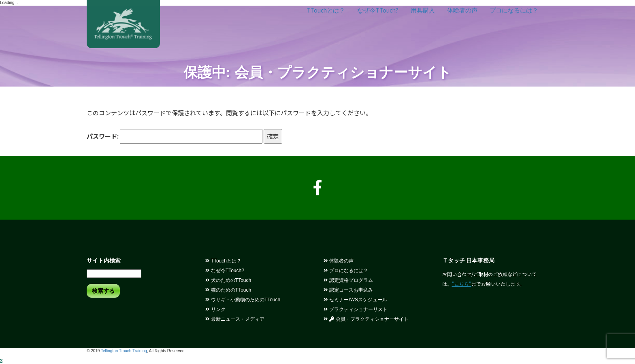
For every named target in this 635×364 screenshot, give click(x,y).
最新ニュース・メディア (235, 319)
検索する (103, 291)
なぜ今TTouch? (378, 10)
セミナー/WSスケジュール (355, 300)
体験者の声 (462, 10)
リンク (215, 309)
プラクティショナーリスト (356, 309)
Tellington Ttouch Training (124, 351)
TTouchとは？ (326, 10)
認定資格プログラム (348, 280)
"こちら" (462, 284)
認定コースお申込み (348, 290)
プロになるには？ (514, 10)
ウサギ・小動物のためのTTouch (243, 300)
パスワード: (175, 136)
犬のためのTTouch (228, 280)
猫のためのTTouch (228, 290)
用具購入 (423, 10)
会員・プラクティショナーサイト (366, 319)
